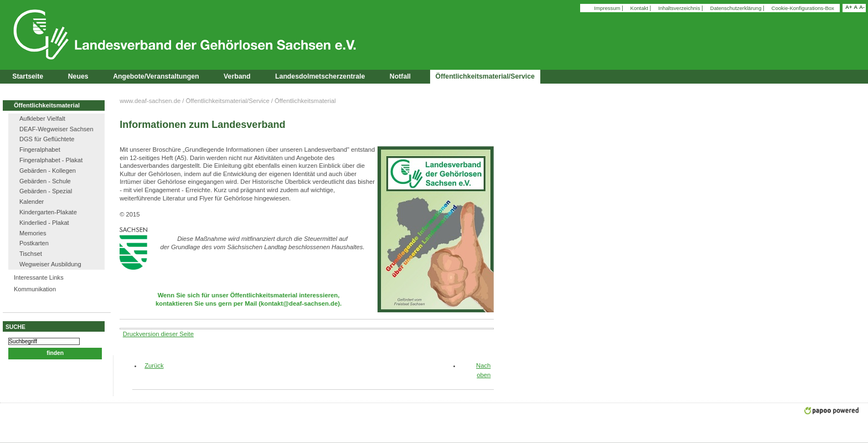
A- (862, 7)
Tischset (31, 254)
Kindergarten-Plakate (48, 212)
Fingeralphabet (40, 150)
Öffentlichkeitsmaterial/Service (228, 101)
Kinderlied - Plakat (44, 223)
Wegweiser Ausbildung (50, 264)
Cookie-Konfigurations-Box (803, 8)
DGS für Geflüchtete (47, 139)
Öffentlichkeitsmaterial (47, 105)
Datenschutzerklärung (737, 8)
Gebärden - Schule (45, 181)
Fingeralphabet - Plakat (51, 160)
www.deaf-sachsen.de (150, 101)
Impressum (608, 8)
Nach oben (483, 370)
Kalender (32, 202)
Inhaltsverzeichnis (680, 8)
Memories (33, 233)
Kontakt (640, 8)
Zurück (150, 365)
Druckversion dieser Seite (158, 334)
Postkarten (34, 243)
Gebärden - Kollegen (48, 171)
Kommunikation (35, 289)
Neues (78, 76)
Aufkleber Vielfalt (42, 119)
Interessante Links (39, 277)
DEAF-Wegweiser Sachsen (56, 129)
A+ (849, 7)
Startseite (28, 76)
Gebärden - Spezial (46, 191)
